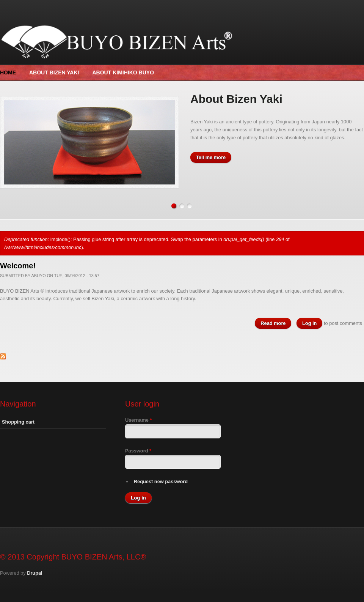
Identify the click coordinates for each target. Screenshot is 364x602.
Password (138, 455)
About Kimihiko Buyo (123, 72)
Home (8, 72)
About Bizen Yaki (54, 72)
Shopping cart (18, 426)
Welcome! (18, 269)
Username (138, 424)
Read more (276, 327)
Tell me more (211, 157)
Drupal (35, 577)
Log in (309, 327)
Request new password (161, 485)
